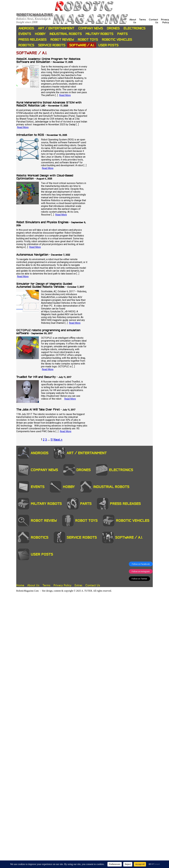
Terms (142, 20)
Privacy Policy (165, 21)
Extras (78, 585)
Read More (65, 95)
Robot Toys (88, 40)
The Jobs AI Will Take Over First (38, 410)
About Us (33, 585)
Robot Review (62, 40)
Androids (26, 28)
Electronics (134, 28)
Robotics (26, 45)
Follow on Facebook (141, 564)
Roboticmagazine (35, 14)
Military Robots (99, 34)
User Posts (108, 45)
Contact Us (93, 585)
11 (52, 439)
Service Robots (52, 45)
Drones (113, 28)
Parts (122, 34)
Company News (91, 28)
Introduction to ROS (30, 135)
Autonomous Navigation (32, 255)
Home (20, 585)
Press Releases (32, 40)
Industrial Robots (66, 34)
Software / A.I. (82, 45)
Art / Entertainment (56, 28)
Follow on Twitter (139, 579)
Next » (58, 439)
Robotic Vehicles (117, 40)
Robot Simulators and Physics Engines (42, 223)
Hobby (40, 34)
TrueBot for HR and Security (36, 377)
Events (25, 34)
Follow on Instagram (141, 571)
